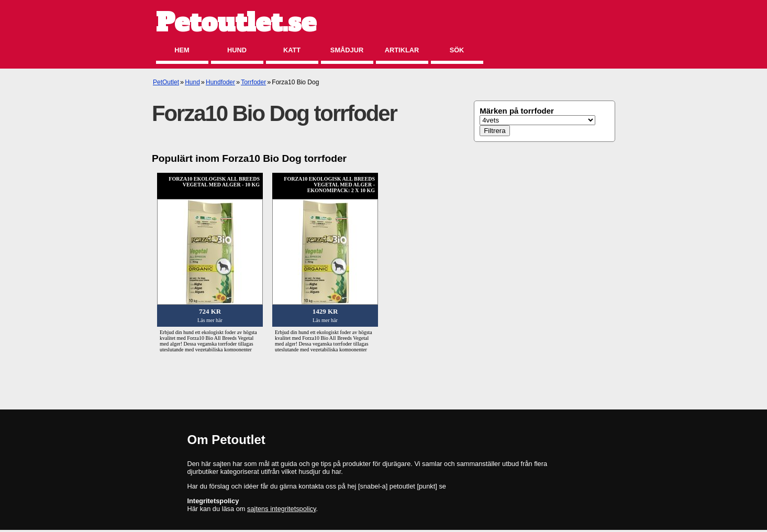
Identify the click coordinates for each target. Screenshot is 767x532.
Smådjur (347, 50)
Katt (292, 50)
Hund (237, 50)
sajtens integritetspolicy (281, 509)
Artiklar (402, 50)
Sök (457, 50)
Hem (182, 50)
